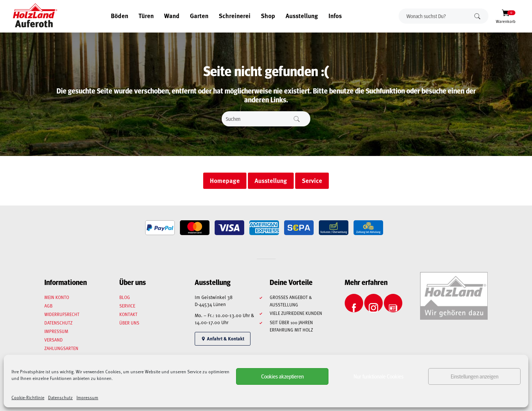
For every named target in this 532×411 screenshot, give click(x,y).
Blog (125, 297)
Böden (120, 16)
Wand (172, 16)
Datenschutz (60, 397)
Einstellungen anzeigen (475, 376)
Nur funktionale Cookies (378, 376)
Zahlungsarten (61, 348)
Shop (268, 16)
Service (127, 306)
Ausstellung (302, 16)
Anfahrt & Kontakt (223, 339)
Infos (335, 16)
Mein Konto (57, 297)
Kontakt (128, 314)
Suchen (477, 16)
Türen (146, 16)
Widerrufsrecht (62, 314)
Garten (199, 16)
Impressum (87, 397)
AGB (48, 306)
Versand (54, 340)
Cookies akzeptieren (282, 376)
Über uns (129, 323)
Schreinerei (235, 16)
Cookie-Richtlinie (28, 397)
